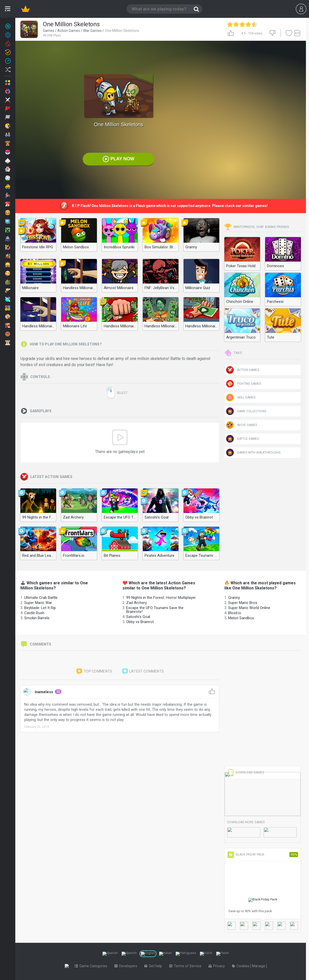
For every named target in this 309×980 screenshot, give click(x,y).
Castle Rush (34, 613)
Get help (154, 966)
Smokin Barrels (37, 618)
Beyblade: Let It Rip (40, 608)
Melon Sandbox (241, 618)
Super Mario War (38, 603)
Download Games (246, 772)
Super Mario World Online (249, 608)
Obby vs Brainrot (140, 622)
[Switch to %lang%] (110, 954)
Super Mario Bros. (243, 603)
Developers (127, 966)
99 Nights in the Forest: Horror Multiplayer (161, 598)
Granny (234, 598)
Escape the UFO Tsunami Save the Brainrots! (155, 610)
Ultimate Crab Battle (41, 598)
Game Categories (92, 966)
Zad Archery (137, 603)
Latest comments (143, 672)
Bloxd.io (235, 613)
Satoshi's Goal (138, 617)
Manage (260, 966)
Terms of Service (186, 966)
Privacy (218, 966)
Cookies (242, 966)
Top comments (94, 672)
